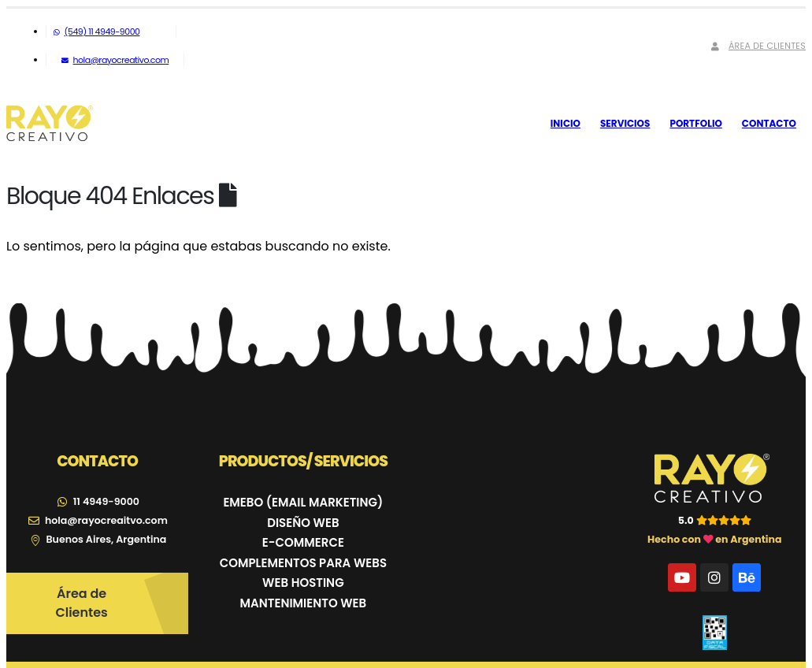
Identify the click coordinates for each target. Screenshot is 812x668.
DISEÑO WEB (303, 523)
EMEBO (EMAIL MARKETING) (303, 502)
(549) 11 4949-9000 (96, 32)
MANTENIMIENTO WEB (304, 603)
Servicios (625, 123)
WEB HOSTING (303, 583)
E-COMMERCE (303, 542)
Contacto (769, 123)
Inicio (565, 123)
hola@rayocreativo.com (115, 60)
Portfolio (695, 123)
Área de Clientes (757, 46)
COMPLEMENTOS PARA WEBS (303, 563)
